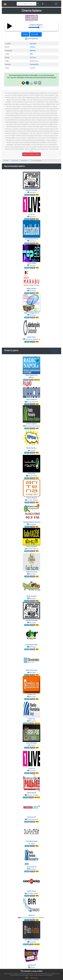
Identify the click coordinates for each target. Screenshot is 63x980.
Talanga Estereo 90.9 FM (32, 522)
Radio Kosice (32, 891)
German (33, 50)
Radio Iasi (31, 719)
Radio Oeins (31, 337)
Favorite (36, 34)
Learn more (34, 978)
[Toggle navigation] (56, 4)
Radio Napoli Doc (31, 375)
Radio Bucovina (31, 572)
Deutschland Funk (32, 239)
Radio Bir (31, 915)
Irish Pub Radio (32, 743)
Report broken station (32, 154)
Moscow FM (32, 817)
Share (25, 34)
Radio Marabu (32, 289)
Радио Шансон (31, 399)
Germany (33, 44)
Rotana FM (31, 474)
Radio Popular (32, 596)
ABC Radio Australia (31, 940)
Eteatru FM (31, 694)
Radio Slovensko (32, 670)
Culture (32, 47)
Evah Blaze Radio (31, 645)
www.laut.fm (34, 64)
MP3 (31, 54)
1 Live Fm (31, 214)
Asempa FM (31, 965)
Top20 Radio (32, 263)
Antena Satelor (32, 424)
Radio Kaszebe (31, 546)
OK (27, 978)
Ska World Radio (31, 190)
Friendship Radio (31, 841)
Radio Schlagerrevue (31, 313)
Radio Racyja (31, 793)
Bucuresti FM (31, 867)
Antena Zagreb (32, 498)
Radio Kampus (31, 448)
